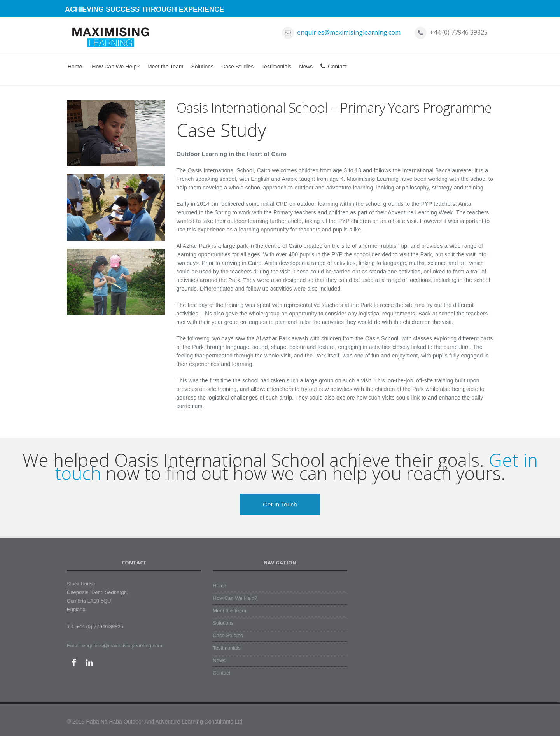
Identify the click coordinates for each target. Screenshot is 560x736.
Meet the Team (165, 67)
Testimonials (276, 67)
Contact (333, 66)
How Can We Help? (116, 67)
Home (75, 67)
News (306, 67)
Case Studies (237, 67)
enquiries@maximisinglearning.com (349, 32)
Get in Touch (280, 504)
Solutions (202, 67)
